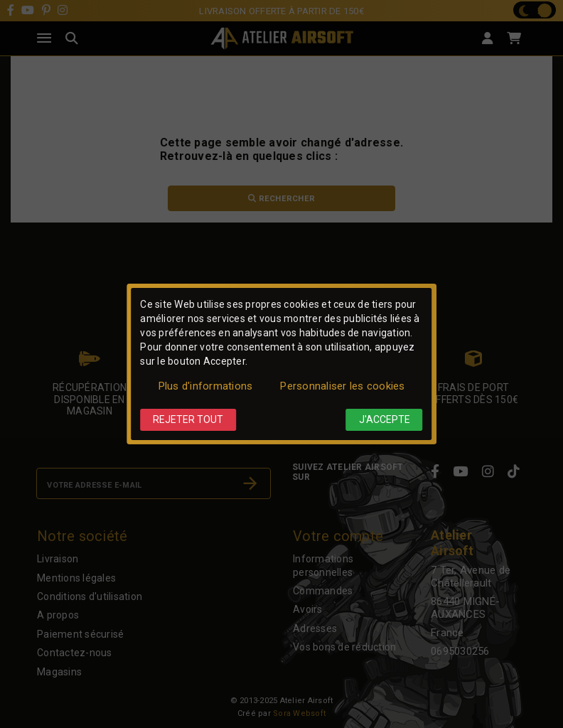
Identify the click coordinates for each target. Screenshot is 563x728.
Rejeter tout (188, 419)
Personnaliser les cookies (342, 386)
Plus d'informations (206, 386)
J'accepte (385, 419)
